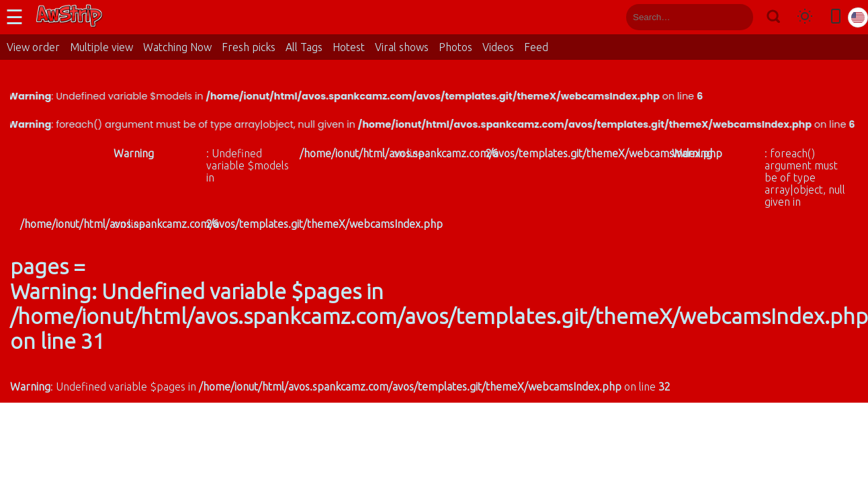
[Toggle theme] (805, 17)
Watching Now (177, 47)
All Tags (304, 47)
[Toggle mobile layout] (836, 17)
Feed (536, 47)
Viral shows (402, 47)
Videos (498, 47)
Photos (455, 47)
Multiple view (101, 47)
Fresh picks (249, 47)
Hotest (349, 47)
